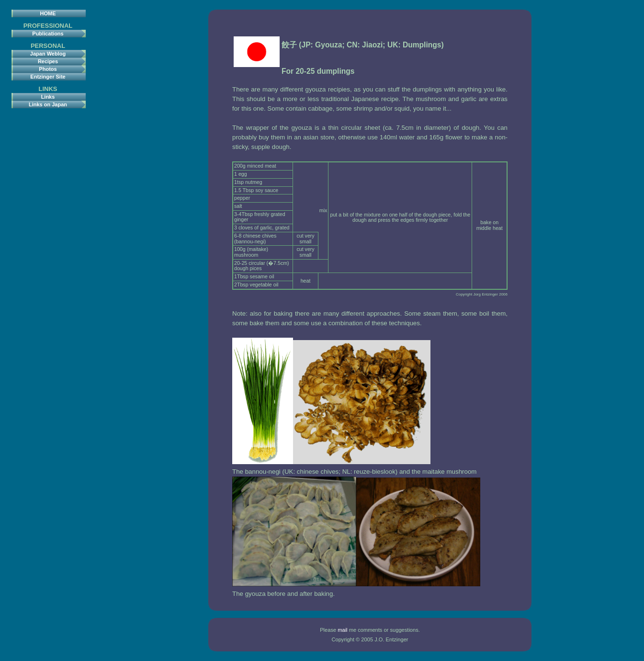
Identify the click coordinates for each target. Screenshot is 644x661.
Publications (48, 34)
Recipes (48, 61)
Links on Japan (48, 104)
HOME (48, 13)
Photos (48, 69)
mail (342, 630)
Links (48, 97)
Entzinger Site (48, 77)
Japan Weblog (48, 54)
